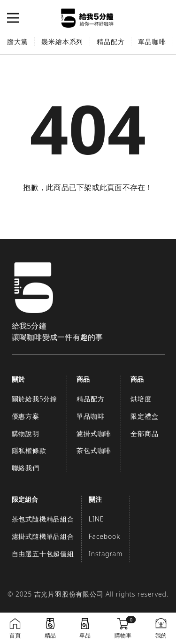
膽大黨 (17, 42)
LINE (96, 519)
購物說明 (26, 433)
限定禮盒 (144, 416)
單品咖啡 (152, 42)
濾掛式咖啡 (94, 433)
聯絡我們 (26, 468)
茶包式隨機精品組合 (43, 519)
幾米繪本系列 (62, 42)
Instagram (106, 554)
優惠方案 (26, 416)
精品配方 (111, 42)
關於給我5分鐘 (35, 399)
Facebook (104, 536)
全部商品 (144, 433)
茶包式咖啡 (94, 450)
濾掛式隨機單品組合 (43, 536)
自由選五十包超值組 (43, 554)
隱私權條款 (29, 450)
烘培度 (141, 399)
